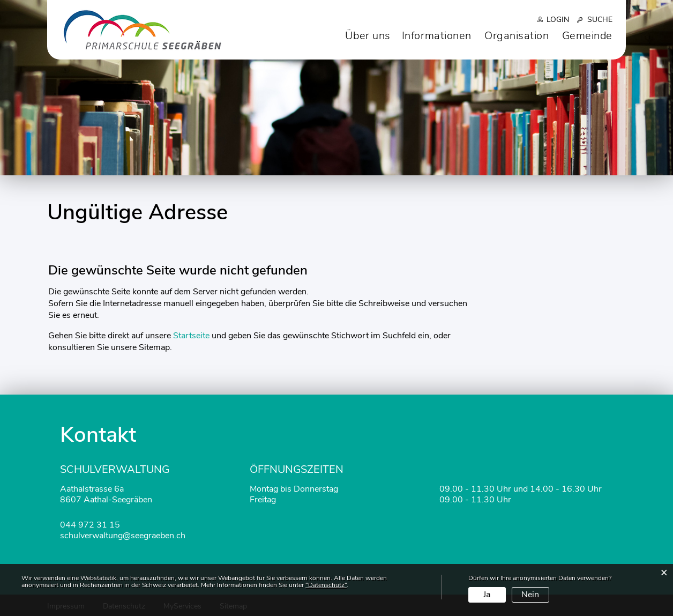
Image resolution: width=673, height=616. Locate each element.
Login (558, 20)
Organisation (517, 36)
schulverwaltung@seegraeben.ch (123, 536)
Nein (530, 595)
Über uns (368, 36)
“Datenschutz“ (326, 585)
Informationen (437, 36)
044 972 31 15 (90, 525)
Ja (487, 595)
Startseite (191, 336)
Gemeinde (587, 36)
